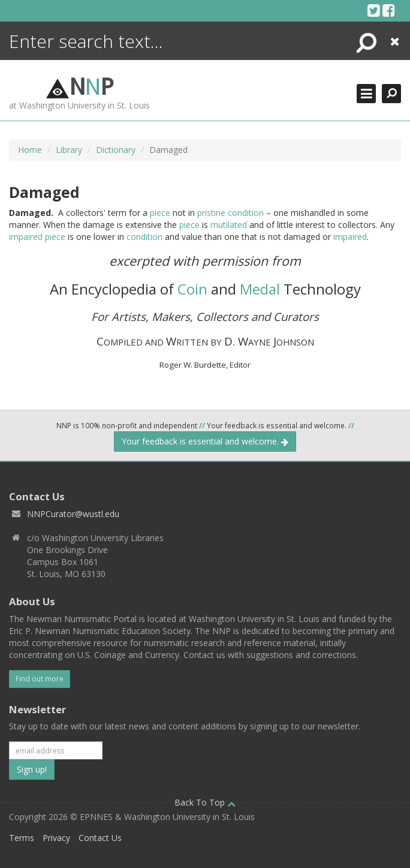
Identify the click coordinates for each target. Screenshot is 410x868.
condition (246, 213)
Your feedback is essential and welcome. (205, 441)
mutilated (229, 225)
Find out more (40, 679)
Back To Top (205, 802)
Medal (260, 289)
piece (160, 213)
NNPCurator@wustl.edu (73, 514)
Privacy (56, 838)
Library (69, 150)
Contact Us (100, 838)
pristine (211, 213)
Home (30, 150)
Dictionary (116, 150)
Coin (192, 289)
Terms (22, 838)
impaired (26, 237)
